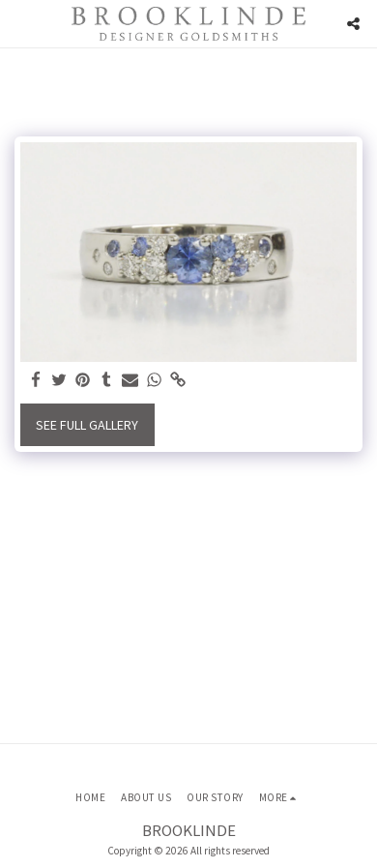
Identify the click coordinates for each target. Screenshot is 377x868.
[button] (21, 23)
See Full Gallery (87, 425)
